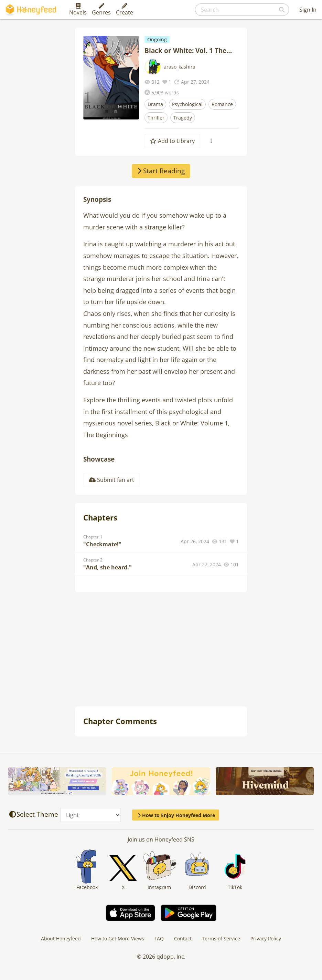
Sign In (308, 10)
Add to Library (172, 141)
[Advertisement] (161, 650)
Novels (78, 10)
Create (125, 10)
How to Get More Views (118, 938)
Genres (101, 10)
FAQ (159, 938)
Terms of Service (221, 938)
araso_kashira (180, 67)
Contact (183, 938)
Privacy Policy (266, 938)
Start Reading (161, 171)
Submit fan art (111, 480)
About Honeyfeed (61, 938)
